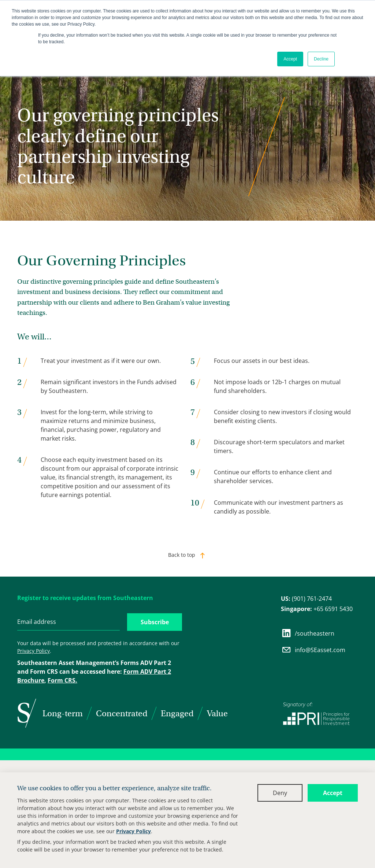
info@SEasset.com (313, 650)
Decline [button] (321, 59)
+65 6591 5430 (317, 609)
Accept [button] (290, 59)
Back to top (182, 555)
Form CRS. (62, 680)
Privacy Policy (133, 831)
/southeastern (308, 633)
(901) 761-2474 (306, 599)
